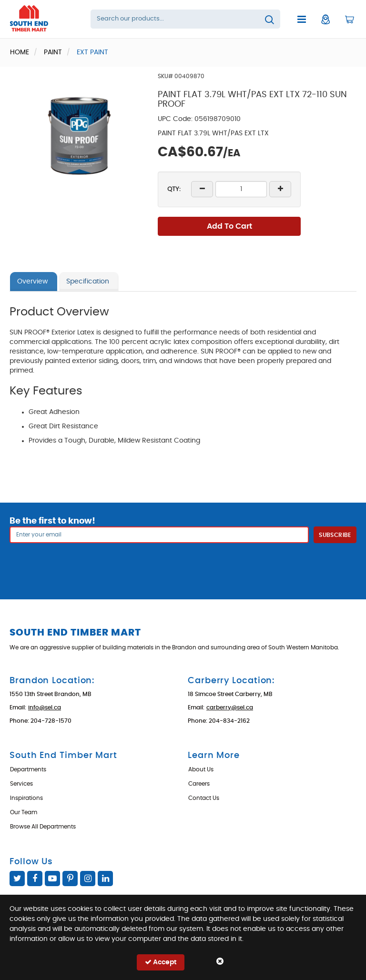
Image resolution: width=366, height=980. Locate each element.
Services (21, 784)
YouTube (52, 879)
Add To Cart (229, 226)
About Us (201, 769)
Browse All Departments (43, 827)
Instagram (88, 879)
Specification (88, 282)
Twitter (17, 879)
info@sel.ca (45, 707)
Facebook (35, 879)
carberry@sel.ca (230, 707)
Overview (32, 282)
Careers (199, 784)
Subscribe (335, 535)
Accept (161, 962)
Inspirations (26, 798)
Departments (28, 769)
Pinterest (70, 879)
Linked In (105, 879)
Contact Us (204, 798)
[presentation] (183, 564)
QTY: (174, 189)
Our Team (24, 812)
